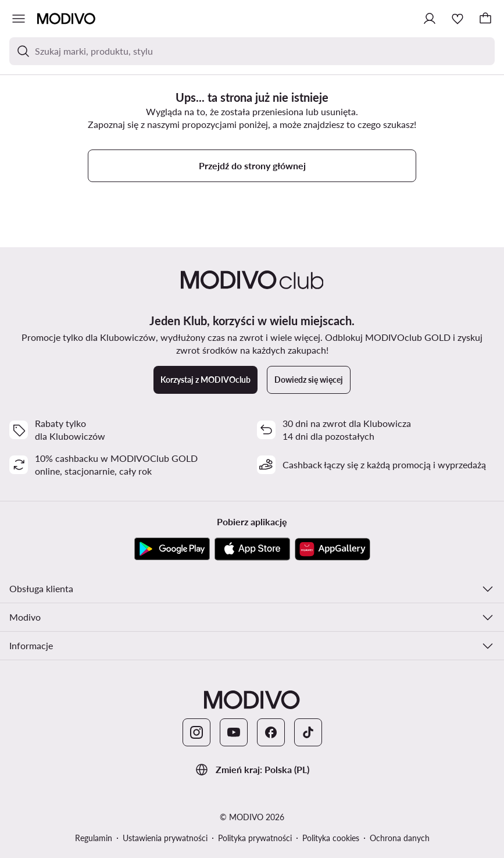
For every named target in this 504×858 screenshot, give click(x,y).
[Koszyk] (485, 19)
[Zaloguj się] (430, 19)
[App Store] (252, 549)
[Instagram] (196, 732)
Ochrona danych (400, 838)
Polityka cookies (331, 838)
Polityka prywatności (255, 838)
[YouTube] (234, 732)
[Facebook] (271, 732)
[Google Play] (172, 549)
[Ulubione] (457, 19)
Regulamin (94, 838)
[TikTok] (308, 732)
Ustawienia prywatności (165, 838)
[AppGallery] (333, 549)
